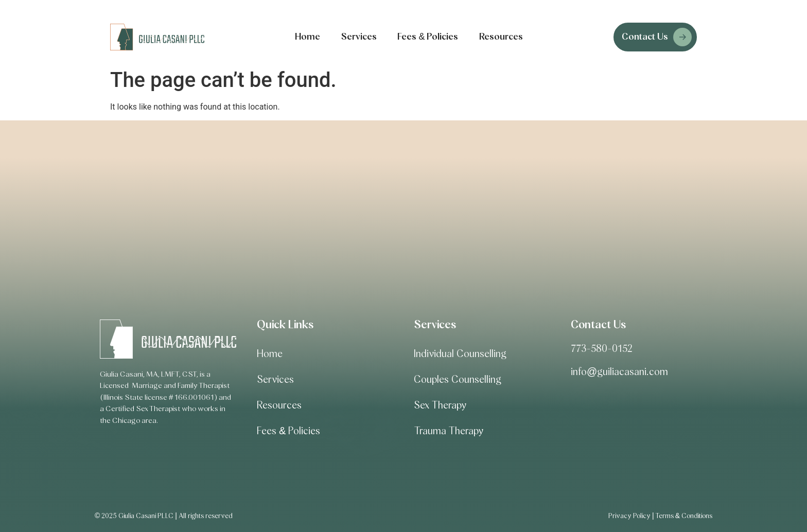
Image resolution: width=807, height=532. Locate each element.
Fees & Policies (428, 37)
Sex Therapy (440, 405)
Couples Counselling (458, 380)
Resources (501, 37)
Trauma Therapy (449, 431)
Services (359, 37)
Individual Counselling (460, 354)
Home (308, 37)
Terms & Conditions (684, 516)
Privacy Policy (629, 516)
